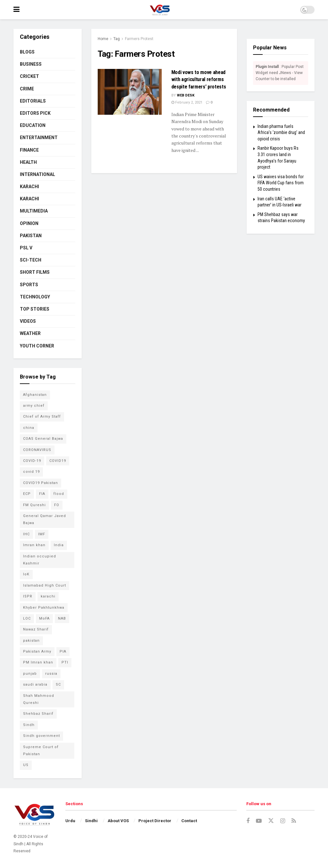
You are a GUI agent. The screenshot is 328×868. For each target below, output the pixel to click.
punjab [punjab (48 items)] (30, 674)
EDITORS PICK (35, 113)
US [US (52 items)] (26, 765)
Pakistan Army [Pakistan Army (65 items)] (37, 651)
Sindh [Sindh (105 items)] (29, 725)
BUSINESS (31, 64)
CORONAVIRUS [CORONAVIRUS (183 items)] (37, 450)
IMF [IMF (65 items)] (42, 534)
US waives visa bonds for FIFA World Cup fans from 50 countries (281, 183)
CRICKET (29, 76)
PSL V (26, 248)
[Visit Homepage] (160, 10)
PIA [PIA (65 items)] (63, 651)
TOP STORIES (35, 309)
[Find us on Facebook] (248, 821)
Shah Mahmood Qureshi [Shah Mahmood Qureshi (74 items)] (39, 699)
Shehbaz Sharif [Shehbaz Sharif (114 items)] (38, 714)
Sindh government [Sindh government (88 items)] (41, 736)
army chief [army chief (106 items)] (34, 406)
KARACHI (29, 187)
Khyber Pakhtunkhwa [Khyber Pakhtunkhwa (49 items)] (44, 608)
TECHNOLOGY (35, 297)
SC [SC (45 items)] (58, 684)
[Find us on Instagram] (283, 821)
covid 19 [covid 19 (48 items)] (31, 472)
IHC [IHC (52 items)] (26, 534)
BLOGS (27, 52)
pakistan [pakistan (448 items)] (31, 641)
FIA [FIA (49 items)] (42, 494)
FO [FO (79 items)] (57, 505)
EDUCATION (33, 125)
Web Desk (186, 95)
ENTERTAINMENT (39, 138)
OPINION (29, 223)
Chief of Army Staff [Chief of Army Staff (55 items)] (42, 417)
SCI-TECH (31, 260)
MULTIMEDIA (34, 211)
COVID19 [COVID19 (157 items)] (58, 461)
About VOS (118, 821)
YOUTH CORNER (37, 346)
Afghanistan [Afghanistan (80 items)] (35, 395)
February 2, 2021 (187, 102)
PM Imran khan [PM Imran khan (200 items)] (38, 662)
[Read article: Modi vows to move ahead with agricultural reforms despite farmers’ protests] (130, 92)
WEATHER (30, 333)
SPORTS (29, 285)
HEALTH (28, 162)
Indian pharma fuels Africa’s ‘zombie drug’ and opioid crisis (281, 133)
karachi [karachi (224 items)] (48, 596)
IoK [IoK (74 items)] (26, 574)
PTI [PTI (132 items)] (65, 662)
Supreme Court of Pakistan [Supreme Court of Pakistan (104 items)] (41, 751)
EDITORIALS (33, 101)
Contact (189, 821)
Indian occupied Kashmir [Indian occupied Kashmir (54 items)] (40, 560)
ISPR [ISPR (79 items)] (28, 596)
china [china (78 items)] (29, 428)
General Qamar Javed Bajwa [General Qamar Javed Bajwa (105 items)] (45, 519)
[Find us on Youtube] (259, 821)
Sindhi (91, 821)
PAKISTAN (31, 236)
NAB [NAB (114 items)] (62, 618)
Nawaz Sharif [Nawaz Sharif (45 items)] (36, 629)
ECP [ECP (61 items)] (27, 494)
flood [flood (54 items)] (59, 494)
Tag (117, 39)
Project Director (155, 821)
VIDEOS (28, 321)
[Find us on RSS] (294, 821)
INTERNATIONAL (37, 174)
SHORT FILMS (35, 272)
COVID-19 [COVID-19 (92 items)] (32, 461)
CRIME (27, 89)
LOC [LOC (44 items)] (27, 618)
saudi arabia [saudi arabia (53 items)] (35, 684)
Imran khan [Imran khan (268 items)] (34, 545)
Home (103, 39)
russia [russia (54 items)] (51, 674)
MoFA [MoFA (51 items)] (44, 618)
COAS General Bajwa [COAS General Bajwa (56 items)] (43, 439)
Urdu (70, 821)
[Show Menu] (16, 10)
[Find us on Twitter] (271, 821)
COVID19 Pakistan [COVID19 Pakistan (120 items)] (41, 483)
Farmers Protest (139, 39)
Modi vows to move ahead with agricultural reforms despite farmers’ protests (199, 79)
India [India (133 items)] (59, 545)
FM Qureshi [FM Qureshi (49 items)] (34, 505)
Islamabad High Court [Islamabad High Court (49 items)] (45, 585)
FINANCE (29, 150)
